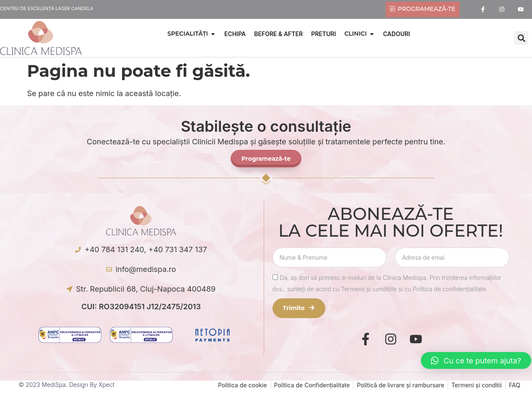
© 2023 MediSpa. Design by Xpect (67, 385)
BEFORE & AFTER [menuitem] (278, 34)
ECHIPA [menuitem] (235, 34)
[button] (213, 34)
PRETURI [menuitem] (323, 34)
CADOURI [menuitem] (397, 34)
